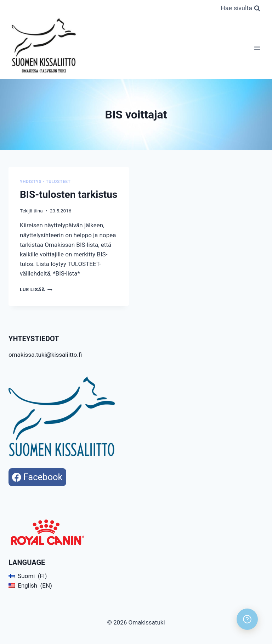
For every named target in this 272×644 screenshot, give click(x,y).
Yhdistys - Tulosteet (45, 182)
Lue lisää (36, 289)
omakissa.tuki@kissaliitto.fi (45, 355)
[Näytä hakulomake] (240, 8)
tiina (38, 211)
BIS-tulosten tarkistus (69, 195)
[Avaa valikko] (257, 48)
